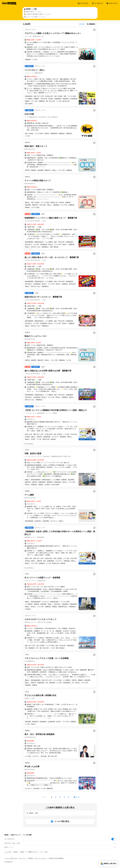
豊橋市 (22, 852)
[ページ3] (60, 797)
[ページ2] (56, 797)
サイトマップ (23, 858)
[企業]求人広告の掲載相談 (56, 858)
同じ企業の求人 (29, 444)
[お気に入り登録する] (94, 30)
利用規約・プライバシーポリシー (38, 858)
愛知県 (16, 852)
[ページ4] (64, 797)
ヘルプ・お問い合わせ (11, 858)
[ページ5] (68, 797)
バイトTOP (8, 852)
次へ (75, 797)
